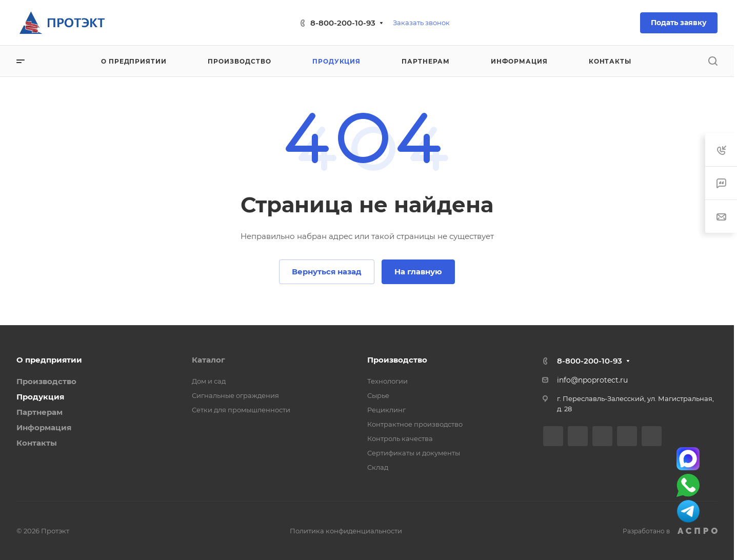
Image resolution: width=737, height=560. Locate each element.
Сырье (378, 395)
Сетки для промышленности (241, 410)
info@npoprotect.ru (592, 380)
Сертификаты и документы (414, 453)
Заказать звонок (421, 23)
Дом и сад (209, 381)
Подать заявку (679, 23)
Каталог (208, 360)
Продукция (40, 397)
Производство (46, 381)
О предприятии (49, 360)
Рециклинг (386, 410)
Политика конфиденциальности (346, 531)
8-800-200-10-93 (343, 23)
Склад (378, 467)
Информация (44, 427)
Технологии (387, 381)
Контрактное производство (415, 424)
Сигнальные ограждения (235, 395)
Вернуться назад (327, 272)
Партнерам (39, 412)
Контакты (37, 443)
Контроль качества (400, 438)
